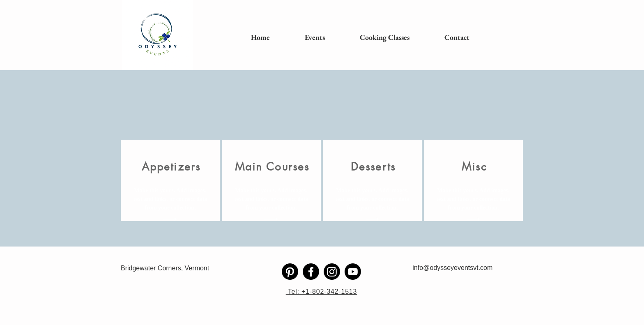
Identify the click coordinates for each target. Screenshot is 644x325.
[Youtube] (353, 272)
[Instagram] (332, 272)
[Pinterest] (290, 272)
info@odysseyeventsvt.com (452, 268)
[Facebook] (311, 272)
